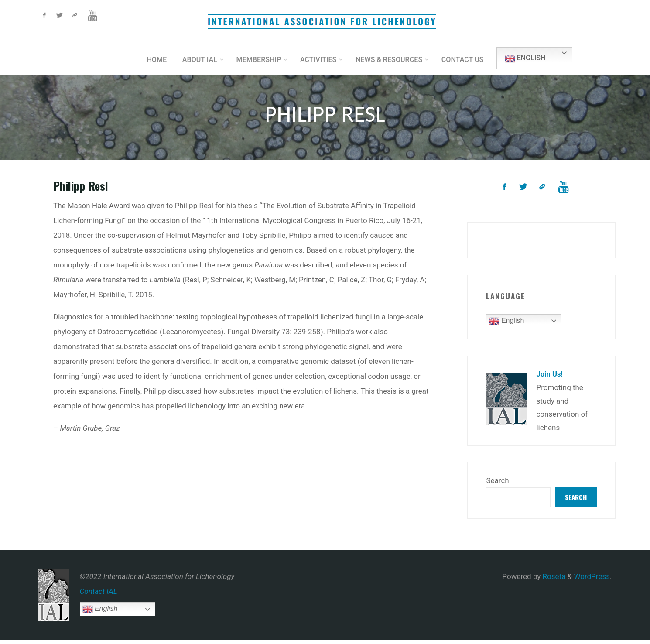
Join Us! (550, 378)
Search (497, 484)
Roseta (553, 581)
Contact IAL (99, 596)
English (534, 58)
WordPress (592, 581)
